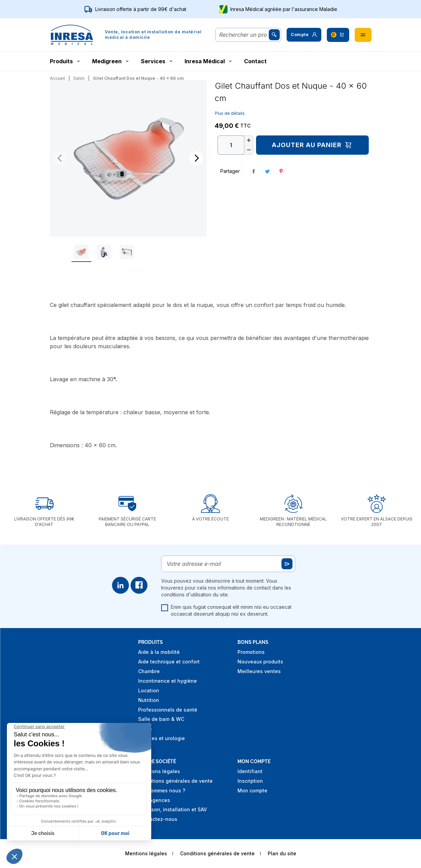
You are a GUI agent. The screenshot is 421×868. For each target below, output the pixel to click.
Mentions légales (159, 771)
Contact (255, 61)
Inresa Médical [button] (209, 61)
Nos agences (154, 800)
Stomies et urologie (162, 738)
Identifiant (250, 771)
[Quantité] (231, 145)
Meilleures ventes (259, 671)
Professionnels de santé (168, 710)
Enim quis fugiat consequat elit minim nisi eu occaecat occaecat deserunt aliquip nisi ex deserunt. (226, 610)
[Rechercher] (243, 35)
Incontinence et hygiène (168, 681)
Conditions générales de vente (175, 781)
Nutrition (149, 700)
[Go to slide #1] (106, 252)
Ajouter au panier (312, 145)
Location (149, 690)
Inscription (250, 781)
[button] (304, 35)
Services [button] (157, 61)
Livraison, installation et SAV (173, 809)
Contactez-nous (158, 819)
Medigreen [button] (111, 61)
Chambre (149, 671)
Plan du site (282, 853)
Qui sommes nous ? (162, 790)
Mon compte (252, 790)
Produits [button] (65, 61)
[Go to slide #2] (128, 252)
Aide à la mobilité (159, 652)
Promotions (251, 652)
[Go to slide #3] (151, 252)
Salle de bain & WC (161, 719)
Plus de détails (230, 113)
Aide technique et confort (169, 662)
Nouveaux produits (260, 662)
